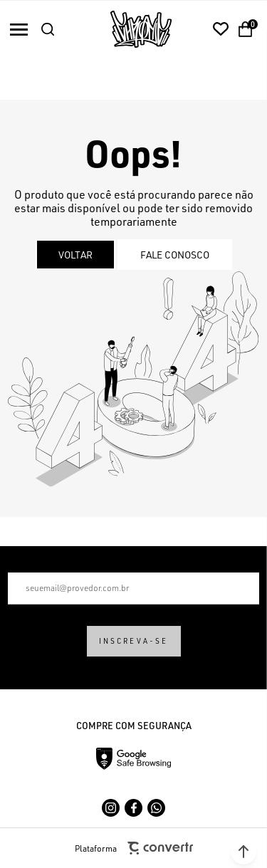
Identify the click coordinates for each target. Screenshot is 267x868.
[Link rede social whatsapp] (156, 808)
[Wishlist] (221, 29)
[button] (244, 852)
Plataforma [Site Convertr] (134, 848)
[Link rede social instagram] (111, 808)
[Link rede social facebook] (133, 808)
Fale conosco (175, 255)
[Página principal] (141, 29)
